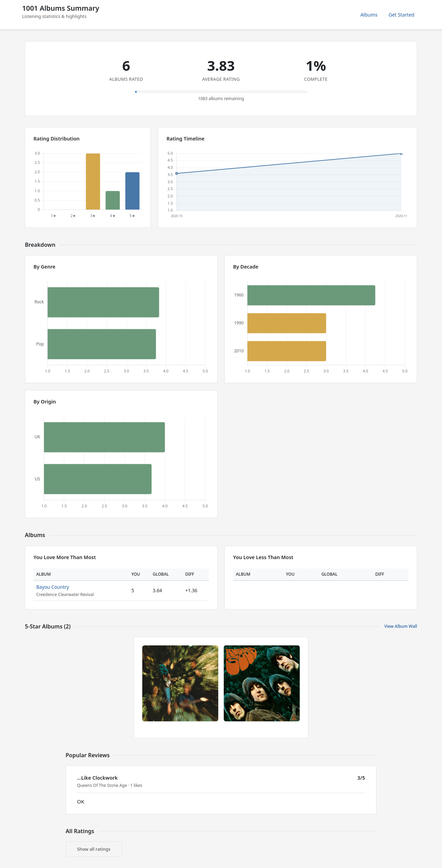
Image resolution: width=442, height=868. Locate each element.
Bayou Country (53, 587)
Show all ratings (94, 849)
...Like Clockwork (97, 778)
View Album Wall (401, 626)
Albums (369, 15)
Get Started (401, 15)
